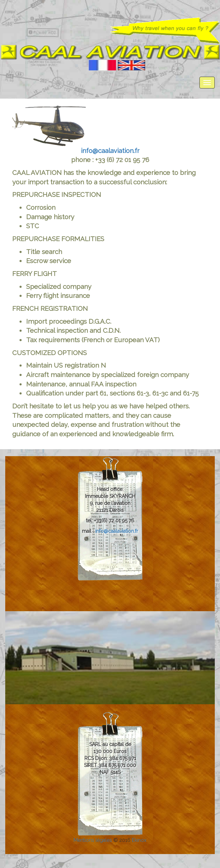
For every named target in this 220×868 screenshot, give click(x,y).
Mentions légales (93, 840)
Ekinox (139, 840)
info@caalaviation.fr (110, 151)
